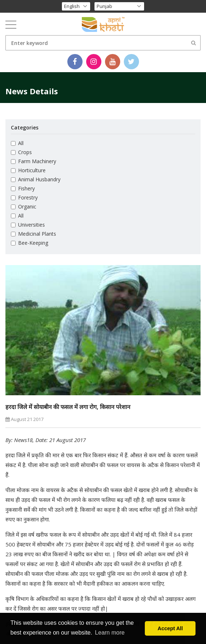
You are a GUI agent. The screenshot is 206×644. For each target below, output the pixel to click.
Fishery (23, 188)
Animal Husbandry (36, 179)
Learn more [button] (110, 633)
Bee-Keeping (30, 243)
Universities (28, 225)
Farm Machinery (33, 161)
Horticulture (28, 170)
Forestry (24, 197)
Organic (24, 207)
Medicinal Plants (33, 234)
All (17, 143)
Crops (21, 152)
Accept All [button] (170, 628)
